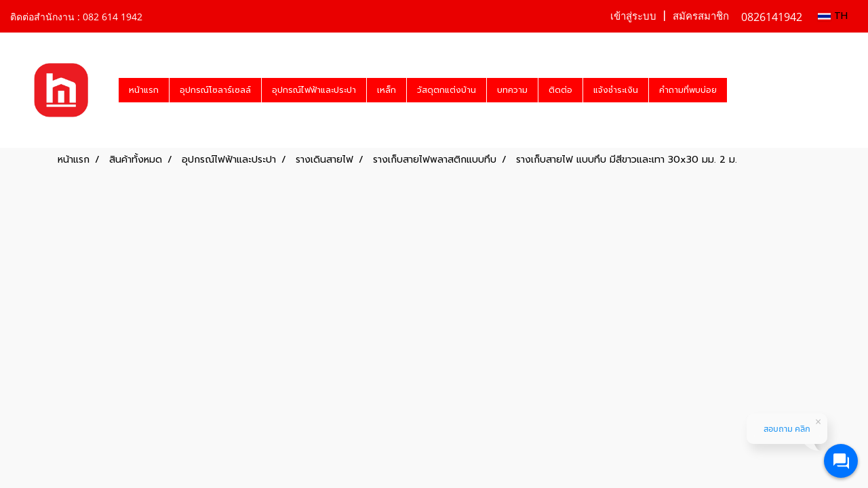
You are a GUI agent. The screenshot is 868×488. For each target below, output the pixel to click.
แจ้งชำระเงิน (616, 90)
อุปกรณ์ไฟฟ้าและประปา (314, 90)
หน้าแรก (144, 90)
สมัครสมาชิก (701, 16)
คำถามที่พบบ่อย (688, 90)
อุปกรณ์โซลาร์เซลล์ (215, 90)
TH (833, 16)
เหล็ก (387, 90)
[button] (739, 90)
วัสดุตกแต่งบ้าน (447, 90)
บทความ (512, 90)
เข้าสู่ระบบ (633, 16)
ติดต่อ (560, 90)
